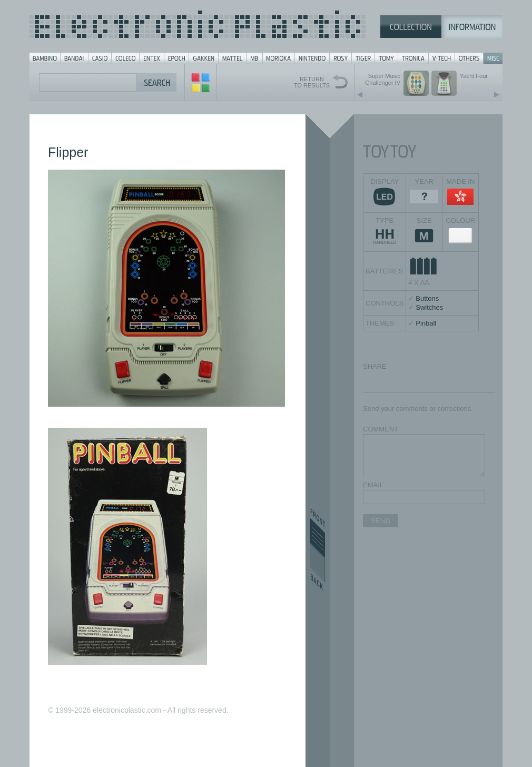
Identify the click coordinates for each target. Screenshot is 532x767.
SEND (381, 521)
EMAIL (373, 485)
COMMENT (381, 429)
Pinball (426, 323)
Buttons (427, 298)
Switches (429, 307)
